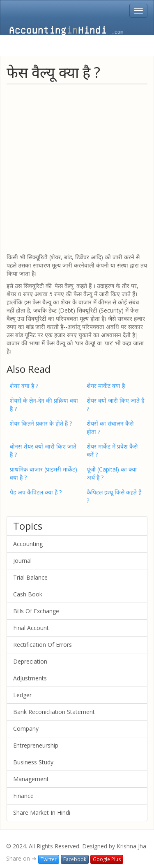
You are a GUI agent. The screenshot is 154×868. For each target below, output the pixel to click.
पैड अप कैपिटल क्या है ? (36, 492)
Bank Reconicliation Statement (54, 712)
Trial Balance (30, 577)
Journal (22, 561)
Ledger (22, 695)
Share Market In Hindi (42, 812)
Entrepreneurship (36, 745)
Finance (23, 796)
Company (26, 729)
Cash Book (28, 594)
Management (31, 779)
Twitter (49, 859)
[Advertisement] (77, 168)
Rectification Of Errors (43, 645)
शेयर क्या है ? (24, 386)
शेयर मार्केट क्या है (106, 386)
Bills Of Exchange (36, 611)
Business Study (33, 762)
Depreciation (30, 661)
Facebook (75, 859)
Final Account (31, 628)
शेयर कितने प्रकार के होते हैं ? (41, 423)
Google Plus (107, 859)
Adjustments (30, 678)
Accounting (28, 544)
